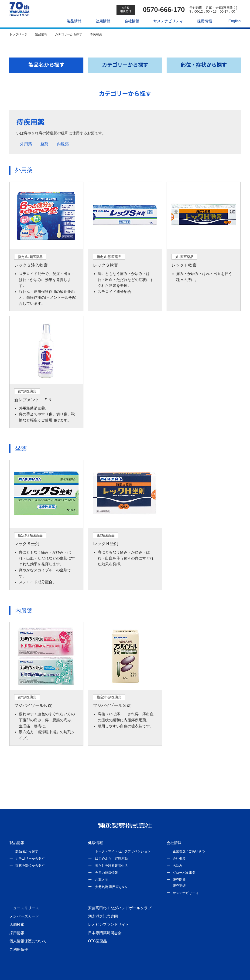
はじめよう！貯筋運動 (111, 847)
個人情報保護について (28, 929)
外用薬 (25, 144)
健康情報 (101, 21)
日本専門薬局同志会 (105, 921)
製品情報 (72, 21)
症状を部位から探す (30, 854)
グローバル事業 (184, 861)
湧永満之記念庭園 (103, 904)
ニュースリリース (24, 896)
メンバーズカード (24, 904)
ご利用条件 (19, 937)
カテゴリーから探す (125, 65)
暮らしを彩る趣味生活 (111, 854)
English (232, 21)
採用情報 (202, 21)
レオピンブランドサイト (109, 913)
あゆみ (178, 854)
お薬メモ (102, 868)
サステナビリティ (166, 21)
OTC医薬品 (98, 929)
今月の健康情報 (106, 861)
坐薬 (46, 144)
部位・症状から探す (204, 65)
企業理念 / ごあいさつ (189, 839)
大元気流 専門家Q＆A (111, 875)
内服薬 (66, 144)
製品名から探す (46, 65)
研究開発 (179, 868)
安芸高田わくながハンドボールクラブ (120, 896)
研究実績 (179, 874)
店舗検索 (17, 913)
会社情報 (130, 21)
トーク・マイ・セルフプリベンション (123, 839)
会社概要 (179, 847)
